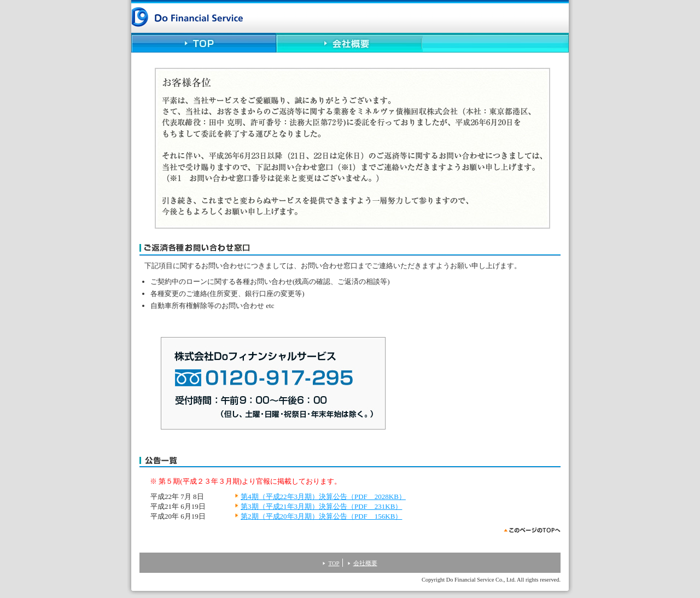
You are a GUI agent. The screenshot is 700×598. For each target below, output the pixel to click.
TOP (204, 43)
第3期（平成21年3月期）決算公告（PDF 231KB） (321, 506)
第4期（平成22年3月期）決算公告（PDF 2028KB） (323, 497)
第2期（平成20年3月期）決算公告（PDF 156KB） (321, 516)
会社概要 (350, 43)
